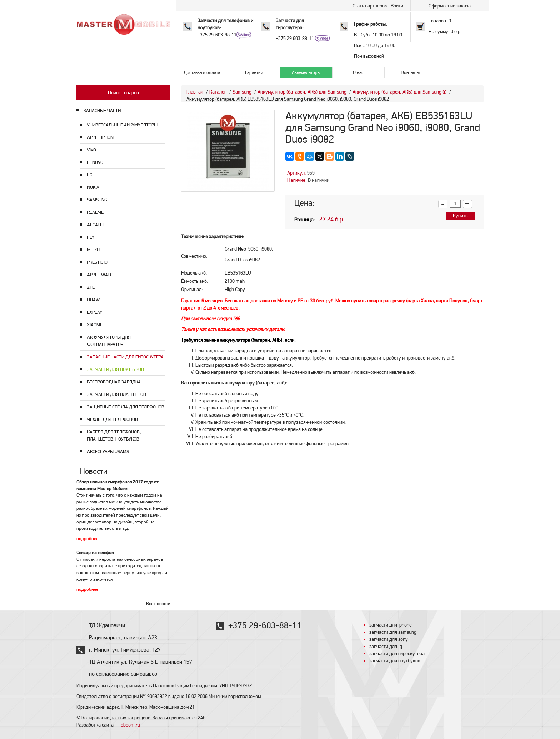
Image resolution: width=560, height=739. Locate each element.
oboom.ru (130, 725)
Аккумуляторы (306, 72)
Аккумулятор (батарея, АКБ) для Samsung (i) (399, 92)
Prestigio (97, 262)
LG (90, 175)
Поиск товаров (123, 92)
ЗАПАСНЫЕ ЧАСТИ (102, 110)
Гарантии (254, 72)
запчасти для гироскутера (397, 653)
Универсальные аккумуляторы (122, 125)
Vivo (92, 150)
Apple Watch (101, 275)
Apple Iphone (101, 137)
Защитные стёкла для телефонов (126, 407)
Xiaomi (94, 325)
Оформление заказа (450, 6)
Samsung (97, 200)
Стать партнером (370, 6)
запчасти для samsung (393, 632)
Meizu (93, 250)
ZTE (91, 287)
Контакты (411, 72)
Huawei (95, 300)
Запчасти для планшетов (117, 394)
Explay (95, 312)
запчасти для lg (386, 646)
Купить (460, 216)
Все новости (158, 604)
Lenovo (95, 162)
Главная (195, 92)
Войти (397, 6)
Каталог (218, 92)
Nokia (93, 187)
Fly (91, 237)
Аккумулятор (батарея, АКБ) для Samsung (302, 92)
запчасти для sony (389, 639)
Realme (95, 212)
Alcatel (96, 225)
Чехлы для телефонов (112, 419)
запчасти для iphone (391, 625)
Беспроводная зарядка (114, 382)
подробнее (87, 539)
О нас (358, 72)
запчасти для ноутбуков (395, 660)
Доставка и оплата (202, 72)
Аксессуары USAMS (108, 451)
